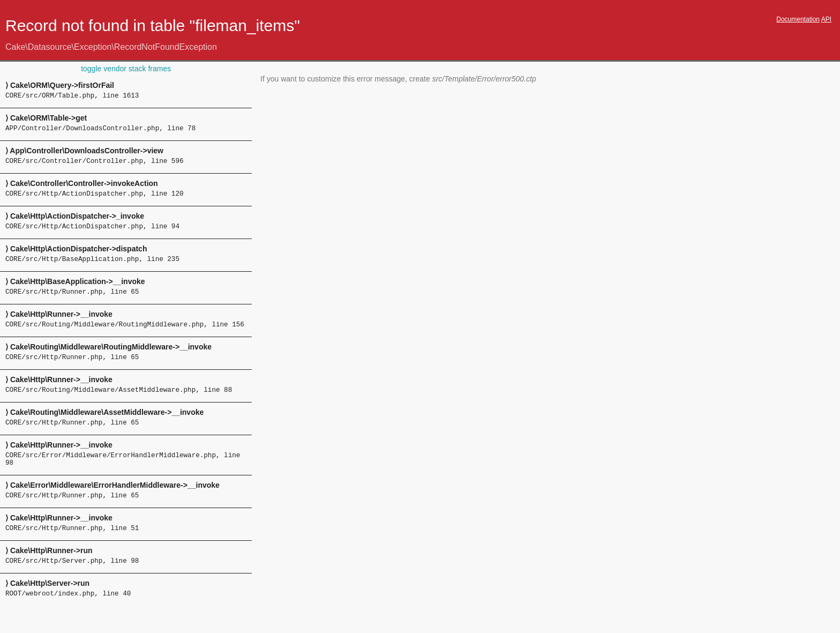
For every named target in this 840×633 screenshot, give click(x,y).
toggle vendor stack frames (126, 69)
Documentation (798, 19)
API (826, 19)
